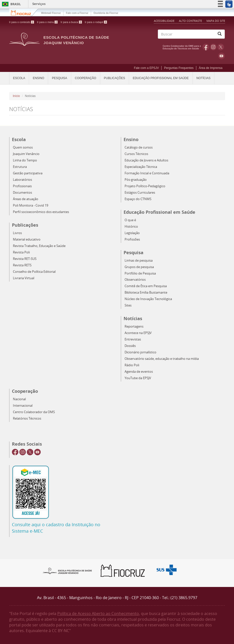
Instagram (213, 47)
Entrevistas (133, 339)
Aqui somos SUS (168, 570)
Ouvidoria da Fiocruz (106, 13)
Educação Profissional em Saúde (161, 78)
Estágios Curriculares (140, 193)
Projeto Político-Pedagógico (145, 186)
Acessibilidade (164, 21)
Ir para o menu (47, 22)
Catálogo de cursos (139, 147)
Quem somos (23, 147)
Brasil (11, 4)
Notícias (204, 78)
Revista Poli (21, 252)
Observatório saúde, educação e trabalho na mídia (162, 359)
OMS (183, 47)
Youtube (221, 56)
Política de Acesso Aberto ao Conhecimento (98, 613)
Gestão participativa (28, 173)
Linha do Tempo (25, 160)
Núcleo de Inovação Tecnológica (148, 299)
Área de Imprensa (211, 68)
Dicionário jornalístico (140, 352)
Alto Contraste (191, 21)
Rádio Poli (132, 365)
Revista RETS (22, 265)
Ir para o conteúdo (22, 22)
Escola (19, 78)
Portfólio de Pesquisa (140, 273)
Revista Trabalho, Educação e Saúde (39, 246)
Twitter (221, 47)
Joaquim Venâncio (26, 154)
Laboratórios (22, 180)
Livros (17, 233)
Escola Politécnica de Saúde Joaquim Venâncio (76, 40)
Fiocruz (24, 12)
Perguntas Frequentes (179, 68)
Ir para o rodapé (96, 22)
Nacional (19, 399)
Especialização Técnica (141, 167)
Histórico (131, 227)
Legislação (132, 233)
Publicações (115, 78)
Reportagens (134, 326)
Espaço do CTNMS (138, 199)
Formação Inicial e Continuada (147, 173)
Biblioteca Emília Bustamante (146, 292)
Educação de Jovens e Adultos (146, 160)
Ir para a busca (71, 22)
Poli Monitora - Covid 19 (31, 205)
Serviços (39, 4)
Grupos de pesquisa (139, 267)
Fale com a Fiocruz (77, 13)
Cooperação (86, 78)
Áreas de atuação (26, 199)
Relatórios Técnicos (27, 418)
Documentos (22, 193)
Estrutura (20, 167)
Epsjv (67, 571)
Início (17, 96)
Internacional (23, 406)
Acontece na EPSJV (138, 333)
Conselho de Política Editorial (34, 272)
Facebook (206, 47)
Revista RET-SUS (25, 259)
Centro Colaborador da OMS (34, 412)
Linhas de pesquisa (139, 261)
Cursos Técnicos (136, 154)
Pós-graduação (136, 180)
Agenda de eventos (139, 372)
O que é (130, 220)
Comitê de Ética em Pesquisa (146, 286)
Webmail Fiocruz (51, 13)
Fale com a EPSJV (147, 68)
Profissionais (22, 186)
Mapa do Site (216, 21)
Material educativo (27, 239)
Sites (128, 305)
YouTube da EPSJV (138, 378)
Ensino (38, 78)
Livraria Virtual (24, 278)
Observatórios (135, 280)
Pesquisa (59, 78)
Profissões (132, 239)
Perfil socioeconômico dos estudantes (41, 212)
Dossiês (130, 346)
